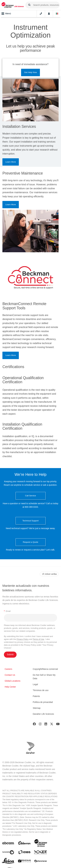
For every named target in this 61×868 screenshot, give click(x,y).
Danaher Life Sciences (43, 714)
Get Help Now (30, 72)
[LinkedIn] (46, 725)
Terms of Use (38, 639)
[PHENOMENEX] (41, 862)
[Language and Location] (57, 14)
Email (7, 611)
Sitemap (37, 708)
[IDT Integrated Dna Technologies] (41, 853)
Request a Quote (30, 542)
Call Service (30, 496)
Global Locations (13, 681)
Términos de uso (41, 690)
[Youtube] (58, 725)
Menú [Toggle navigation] (6, 14)
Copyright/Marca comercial (45, 669)
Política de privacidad (43, 702)
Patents (36, 696)
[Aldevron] (24, 844)
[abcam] (8, 844)
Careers (8, 669)
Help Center (10, 687)
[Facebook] (34, 725)
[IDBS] (24, 853)
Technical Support (31, 521)
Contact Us (10, 675)
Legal (35, 684)
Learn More (11, 162)
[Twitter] (52, 725)
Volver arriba (49, 574)
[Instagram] (40, 725)
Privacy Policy (23, 639)
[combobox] (42, 5)
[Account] (49, 14)
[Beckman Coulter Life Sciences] (41, 844)
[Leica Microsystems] (8, 862)
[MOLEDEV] (24, 862)
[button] (29, 5)
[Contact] (41, 14)
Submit (10, 654)
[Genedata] (8, 853)
